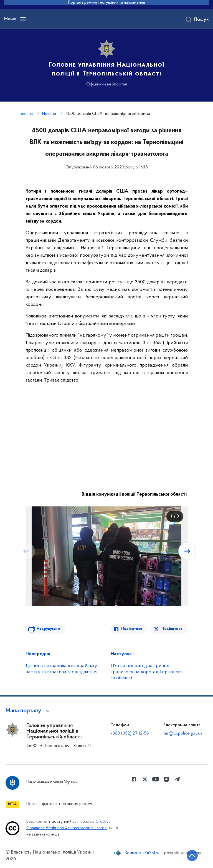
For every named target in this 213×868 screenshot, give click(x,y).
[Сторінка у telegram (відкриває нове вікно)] (177, 779)
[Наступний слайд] (187, 551)
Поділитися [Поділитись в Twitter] (172, 629)
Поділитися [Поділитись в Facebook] (132, 629)
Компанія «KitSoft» (142, 853)
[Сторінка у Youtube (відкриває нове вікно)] (156, 779)
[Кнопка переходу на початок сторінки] (192, 856)
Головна (25, 114)
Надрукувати (48, 629)
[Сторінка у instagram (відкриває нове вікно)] (166, 779)
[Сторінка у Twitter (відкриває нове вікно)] (145, 779)
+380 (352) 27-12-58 (130, 733)
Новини (49, 114)
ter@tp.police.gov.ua (183, 733)
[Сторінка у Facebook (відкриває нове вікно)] (134, 779)
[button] (28, 711)
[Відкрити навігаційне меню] (23, 19)
